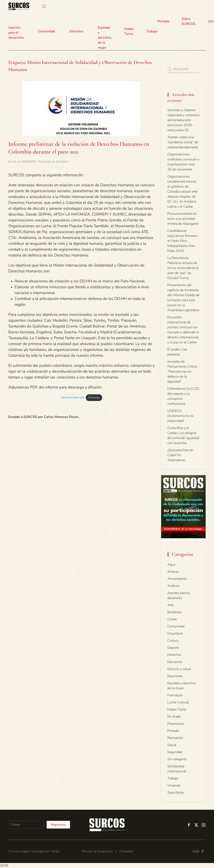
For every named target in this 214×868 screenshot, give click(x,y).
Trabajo (152, 31)
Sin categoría (177, 759)
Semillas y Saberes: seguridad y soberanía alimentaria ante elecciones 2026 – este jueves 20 (183, 120)
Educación (175, 662)
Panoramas (176, 724)
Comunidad (176, 626)
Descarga (94, 397)
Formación (175, 695)
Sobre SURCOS (189, 21)
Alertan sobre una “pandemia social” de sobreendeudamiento (183, 142)
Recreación (175, 738)
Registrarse (58, 825)
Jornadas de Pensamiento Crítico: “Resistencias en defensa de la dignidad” (183, 372)
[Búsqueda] (183, 69)
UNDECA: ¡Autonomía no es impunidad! (180, 416)
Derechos (62, 162)
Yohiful (55, 852)
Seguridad (175, 752)
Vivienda (174, 786)
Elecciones (175, 676)
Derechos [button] (76, 31)
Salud (172, 745)
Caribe (172, 619)
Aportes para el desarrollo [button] (16, 33)
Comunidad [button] (46, 31)
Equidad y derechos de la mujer (105, 38)
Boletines (174, 612)
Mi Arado (174, 717)
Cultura (173, 641)
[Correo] (26, 825)
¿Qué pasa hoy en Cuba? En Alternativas (180, 455)
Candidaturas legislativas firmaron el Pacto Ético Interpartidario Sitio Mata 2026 (182, 241)
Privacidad (126, 852)
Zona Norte (176, 793)
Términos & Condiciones (97, 852)
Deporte (173, 648)
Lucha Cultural (178, 702)
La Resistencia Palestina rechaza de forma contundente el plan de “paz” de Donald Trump (183, 268)
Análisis (173, 586)
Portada (163, 21)
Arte (171, 605)
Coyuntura (175, 633)
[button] (44, 6)
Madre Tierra (129, 31)
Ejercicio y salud (179, 669)
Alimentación (177, 579)
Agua (171, 565)
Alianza (173, 572)
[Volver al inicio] (19, 6)
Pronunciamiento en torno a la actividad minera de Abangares (183, 219)
